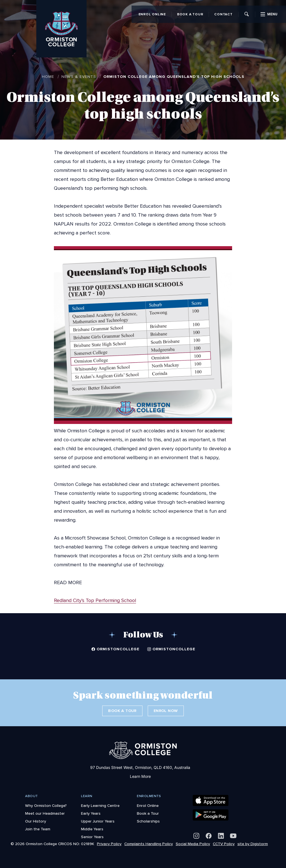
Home (48, 76)
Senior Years (92, 837)
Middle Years (92, 829)
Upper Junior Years (98, 821)
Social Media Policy (193, 844)
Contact (223, 14)
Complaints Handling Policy (149, 844)
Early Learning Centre (100, 805)
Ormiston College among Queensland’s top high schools (174, 77)
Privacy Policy (109, 844)
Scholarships (148, 821)
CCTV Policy (224, 844)
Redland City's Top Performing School (95, 600)
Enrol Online (152, 14)
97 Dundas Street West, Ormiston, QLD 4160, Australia (140, 767)
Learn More (140, 776)
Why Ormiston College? (46, 805)
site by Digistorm (253, 844)
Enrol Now (166, 711)
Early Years (91, 813)
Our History (36, 821)
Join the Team (38, 829)
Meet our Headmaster (45, 813)
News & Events (79, 76)
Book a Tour (190, 14)
